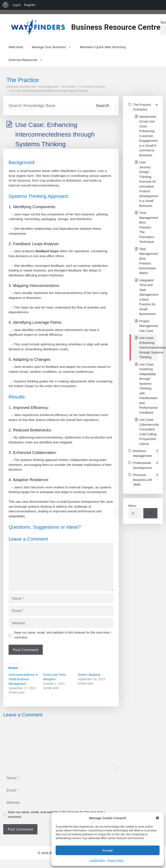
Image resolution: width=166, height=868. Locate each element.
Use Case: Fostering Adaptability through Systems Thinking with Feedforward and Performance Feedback (148, 388)
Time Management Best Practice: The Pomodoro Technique (149, 227)
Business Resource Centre (116, 27)
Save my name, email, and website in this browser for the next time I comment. (62, 635)
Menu (132, 506)
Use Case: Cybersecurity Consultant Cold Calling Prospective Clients (149, 432)
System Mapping (89, 675)
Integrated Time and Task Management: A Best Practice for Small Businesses (149, 297)
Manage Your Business (54, 47)
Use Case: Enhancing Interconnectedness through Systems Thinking (49, 91)
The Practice (68, 87)
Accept (108, 850)
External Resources (28, 60)
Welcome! (16, 47)
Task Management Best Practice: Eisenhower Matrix (149, 261)
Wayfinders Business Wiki (21, 87)
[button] (157, 818)
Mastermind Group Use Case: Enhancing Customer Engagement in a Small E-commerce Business (148, 136)
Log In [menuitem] (17, 5)
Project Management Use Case (149, 326)
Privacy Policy (116, 860)
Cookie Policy (97, 860)
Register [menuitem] (30, 5)
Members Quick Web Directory (103, 47)
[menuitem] (6, 5)
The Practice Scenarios (92, 87)
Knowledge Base (49, 87)
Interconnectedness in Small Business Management (23, 679)
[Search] (150, 513)
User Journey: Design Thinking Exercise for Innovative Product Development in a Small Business (149, 184)
